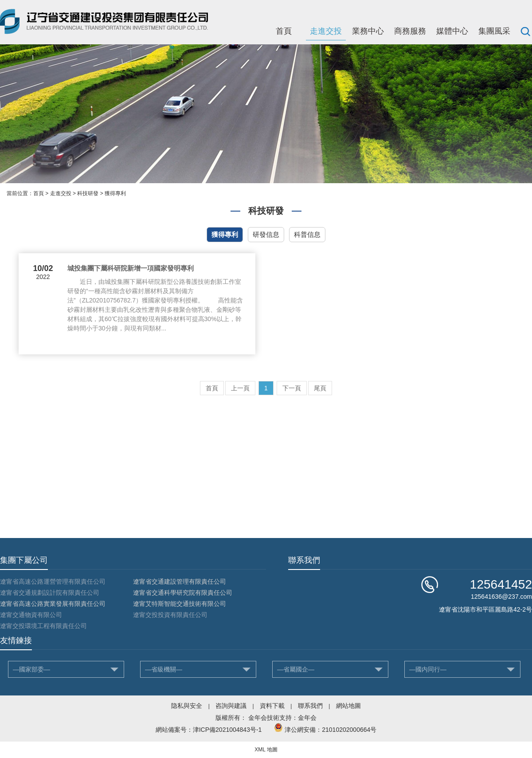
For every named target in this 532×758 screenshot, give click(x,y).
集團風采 (494, 31)
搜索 (525, 31)
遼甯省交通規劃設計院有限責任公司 (50, 593)
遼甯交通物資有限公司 (31, 615)
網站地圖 (348, 706)
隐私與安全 (187, 706)
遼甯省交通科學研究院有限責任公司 (183, 593)
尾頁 (320, 388)
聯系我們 (310, 706)
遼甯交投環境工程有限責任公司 (43, 626)
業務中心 (368, 31)
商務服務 (410, 31)
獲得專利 (115, 193)
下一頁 (292, 388)
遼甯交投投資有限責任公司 (170, 615)
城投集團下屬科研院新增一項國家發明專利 (131, 268)
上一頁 (240, 388)
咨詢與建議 (231, 706)
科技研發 (88, 193)
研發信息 (266, 234)
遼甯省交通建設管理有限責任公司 (180, 581)
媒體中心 (452, 31)
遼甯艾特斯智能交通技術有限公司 (180, 604)
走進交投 (326, 31)
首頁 (284, 31)
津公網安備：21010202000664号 (331, 730)
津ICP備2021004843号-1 (227, 730)
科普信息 (307, 234)
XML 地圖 (266, 750)
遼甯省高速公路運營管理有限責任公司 (53, 581)
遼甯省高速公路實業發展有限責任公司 (53, 604)
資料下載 (272, 706)
